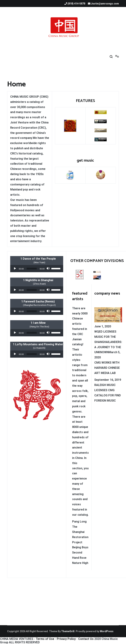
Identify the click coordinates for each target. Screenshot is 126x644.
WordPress (107, 631)
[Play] (15, 269)
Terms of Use (45, 639)
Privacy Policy (66, 639)
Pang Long (79, 522)
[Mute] (49, 269)
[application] (37, 269)
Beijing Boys (80, 547)
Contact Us (86, 639)
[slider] (32, 269)
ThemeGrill (68, 631)
